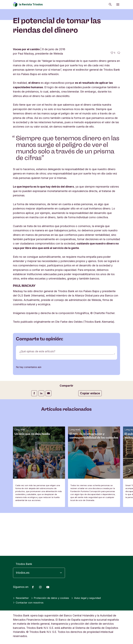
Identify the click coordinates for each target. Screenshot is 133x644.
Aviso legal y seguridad (91, 598)
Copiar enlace (90, 436)
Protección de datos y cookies (52, 598)
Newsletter (21, 598)
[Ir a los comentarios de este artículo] (119, 96)
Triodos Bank (24, 564)
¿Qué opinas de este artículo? (38, 394)
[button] (129, 513)
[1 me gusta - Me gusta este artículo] (113, 96)
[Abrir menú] (118, 4)
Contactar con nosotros (29, 603)
